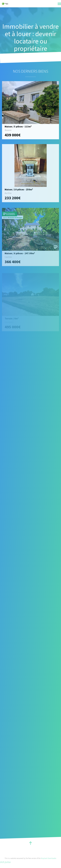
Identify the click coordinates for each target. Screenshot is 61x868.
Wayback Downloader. (49, 858)
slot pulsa (5, 862)
